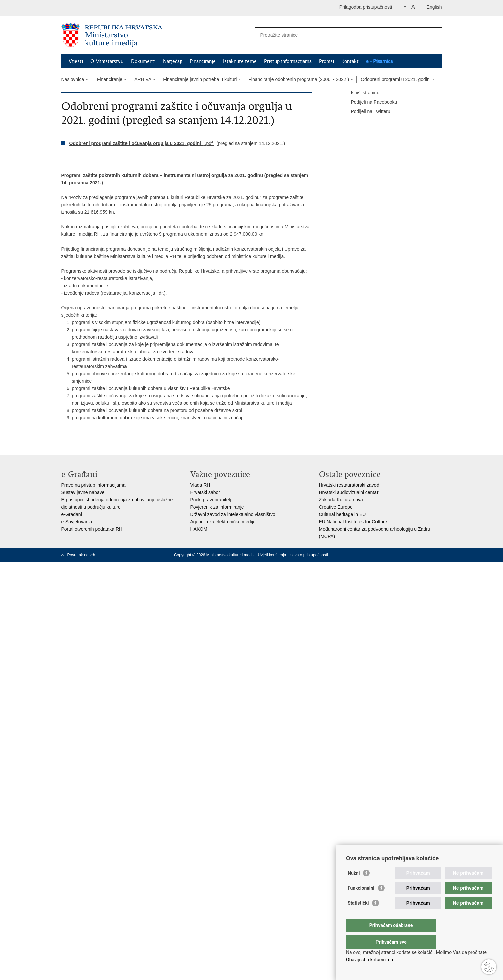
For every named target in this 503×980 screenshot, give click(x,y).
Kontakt (350, 61)
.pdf (142, 143)
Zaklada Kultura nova (341, 500)
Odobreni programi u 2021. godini (396, 79)
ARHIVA (143, 79)
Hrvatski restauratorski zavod (349, 485)
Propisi (327, 61)
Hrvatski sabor (205, 492)
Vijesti (76, 61)
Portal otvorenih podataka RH (92, 529)
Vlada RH (200, 485)
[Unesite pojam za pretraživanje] (341, 35)
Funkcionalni (361, 901)
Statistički (358, 916)
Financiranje (203, 61)
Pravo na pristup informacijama (94, 485)
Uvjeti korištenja (272, 555)
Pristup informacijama (288, 61)
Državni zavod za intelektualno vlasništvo (233, 514)
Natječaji (173, 61)
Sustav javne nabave (83, 492)
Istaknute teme (240, 61)
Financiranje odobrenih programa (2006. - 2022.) (299, 79)
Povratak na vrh (81, 555)
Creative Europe (336, 507)
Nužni (354, 886)
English (434, 7)
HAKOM (199, 529)
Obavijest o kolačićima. (370, 960)
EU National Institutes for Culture (353, 522)
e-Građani (72, 514)
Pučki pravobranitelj (211, 500)
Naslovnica (73, 79)
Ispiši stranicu (361, 93)
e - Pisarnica (379, 61)
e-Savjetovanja (77, 522)
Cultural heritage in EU (343, 514)
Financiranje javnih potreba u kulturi (200, 79)
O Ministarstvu (107, 61)
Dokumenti (143, 61)
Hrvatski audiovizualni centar (349, 492)
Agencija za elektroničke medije (223, 522)
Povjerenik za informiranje (217, 507)
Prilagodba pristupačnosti (366, 7)
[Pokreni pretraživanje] (434, 35)
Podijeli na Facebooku (369, 102)
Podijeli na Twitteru (366, 112)
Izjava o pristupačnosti (308, 555)
